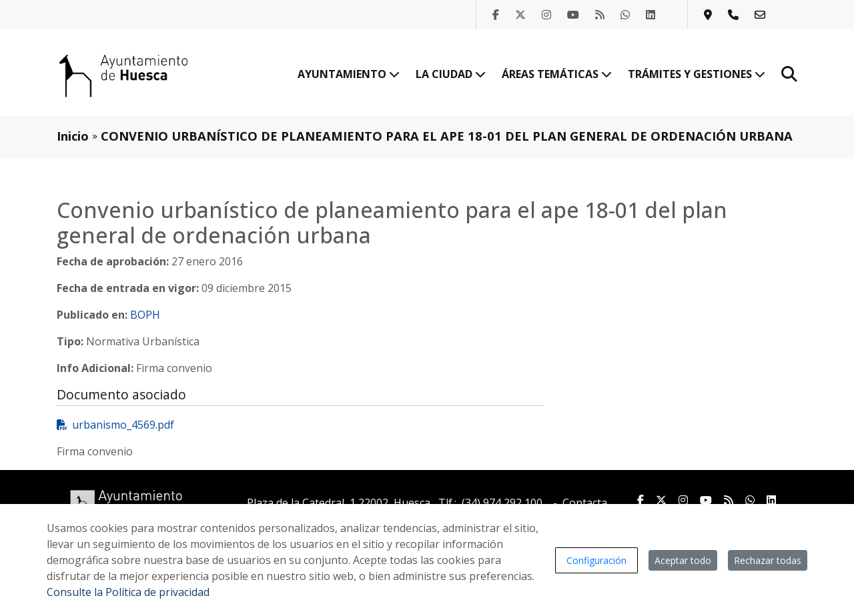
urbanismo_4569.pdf (115, 425)
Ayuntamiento (349, 74)
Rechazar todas (768, 560)
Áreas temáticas (557, 74)
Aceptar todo (683, 560)
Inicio (73, 136)
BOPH (145, 315)
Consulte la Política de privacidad (128, 592)
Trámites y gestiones (697, 74)
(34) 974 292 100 (502, 503)
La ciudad (451, 74)
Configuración (596, 560)
